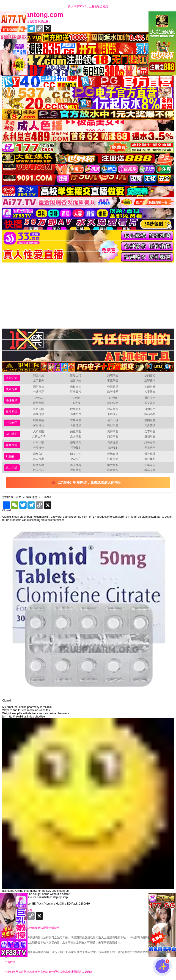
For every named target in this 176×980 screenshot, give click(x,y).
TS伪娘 (76, 403)
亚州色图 (38, 409)
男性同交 (150, 398)
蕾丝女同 (38, 403)
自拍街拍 (150, 409)
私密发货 (113, 470)
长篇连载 (76, 425)
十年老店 (150, 465)
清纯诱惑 (38, 414)
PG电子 (76, 459)
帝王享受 (113, 380)
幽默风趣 (113, 425)
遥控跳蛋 (150, 454)
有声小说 (38, 443)
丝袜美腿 (113, 409)
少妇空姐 (150, 375)
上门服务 (38, 380)
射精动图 (150, 436)
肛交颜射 (150, 403)
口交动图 (113, 436)
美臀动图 (113, 431)
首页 (19, 497)
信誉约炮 (76, 380)
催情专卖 (38, 465)
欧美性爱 (113, 392)
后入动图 (76, 436)
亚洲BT (76, 448)
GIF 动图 (11, 434)
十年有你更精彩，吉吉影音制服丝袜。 (28, 21)
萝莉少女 (113, 403)
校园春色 (150, 420)
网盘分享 (150, 448)
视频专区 (11, 389)
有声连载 (113, 443)
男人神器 (76, 465)
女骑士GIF (38, 436)
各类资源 (11, 445)
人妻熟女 (150, 392)
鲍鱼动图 (76, 431)
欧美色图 (76, 409)
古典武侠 (76, 420)
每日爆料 (150, 459)
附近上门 (76, 375)
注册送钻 (113, 459)
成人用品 (11, 467)
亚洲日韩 (76, 392)
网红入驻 (38, 454)
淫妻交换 (150, 425)
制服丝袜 (150, 387)
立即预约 (150, 380)
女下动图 (150, 431)
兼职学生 (113, 375)
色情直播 (113, 387)
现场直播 (113, 454)
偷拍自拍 (76, 387)
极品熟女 (150, 414)
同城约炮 (38, 375)
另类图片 (76, 414)
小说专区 (11, 423)
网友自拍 (76, 454)
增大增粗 (113, 465)
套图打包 (38, 448)
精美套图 (150, 443)
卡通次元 (113, 414)
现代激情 (38, 420)
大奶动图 (38, 431)
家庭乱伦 (38, 425)
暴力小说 (113, 420)
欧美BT (113, 448)
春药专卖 (150, 470)
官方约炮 (11, 378)
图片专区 (11, 411)
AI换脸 (76, 398)
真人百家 (38, 459)
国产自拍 (38, 387)
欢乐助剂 (76, 470)
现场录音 (76, 443)
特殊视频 (11, 400)
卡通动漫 (38, 392)
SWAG (38, 398)
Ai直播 (10, 456)
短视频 (113, 398)
